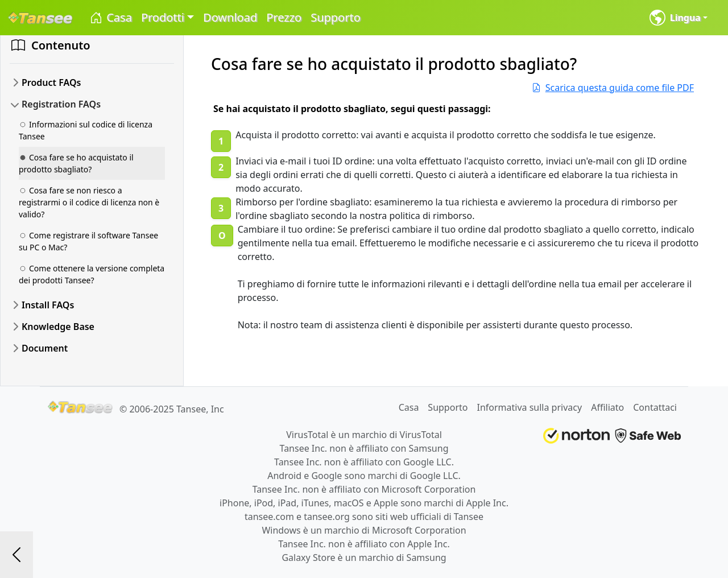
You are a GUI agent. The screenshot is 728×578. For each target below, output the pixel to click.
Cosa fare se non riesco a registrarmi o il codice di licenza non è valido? (89, 202)
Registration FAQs (61, 104)
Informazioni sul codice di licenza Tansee (86, 130)
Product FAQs (51, 82)
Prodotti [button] (163, 17)
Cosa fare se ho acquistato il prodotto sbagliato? (76, 163)
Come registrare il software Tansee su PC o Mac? (88, 241)
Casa (110, 18)
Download (230, 17)
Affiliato (607, 407)
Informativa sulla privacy (529, 407)
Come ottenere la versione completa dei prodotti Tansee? (92, 274)
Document (45, 348)
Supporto (336, 17)
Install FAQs (48, 305)
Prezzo (284, 17)
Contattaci (655, 407)
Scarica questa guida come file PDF (613, 88)
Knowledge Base (58, 327)
